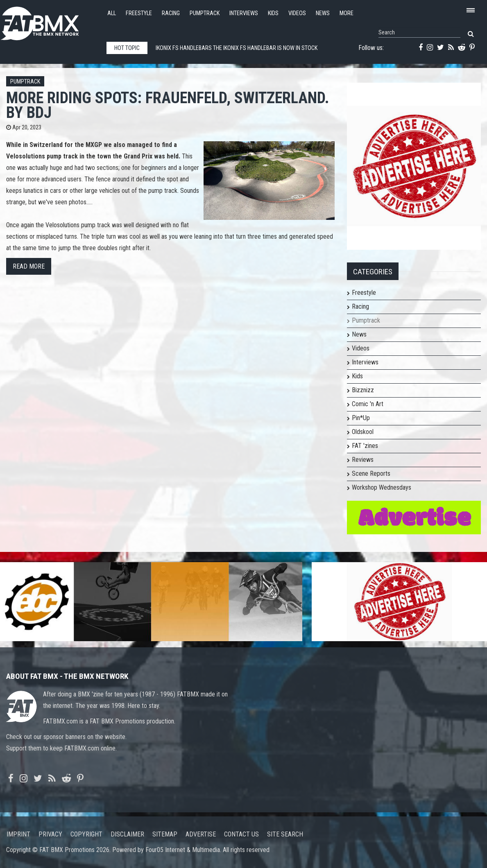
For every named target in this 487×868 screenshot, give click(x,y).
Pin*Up (361, 418)
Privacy (50, 834)
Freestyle (139, 13)
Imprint (18, 834)
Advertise (201, 834)
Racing (171, 13)
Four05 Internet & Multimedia (183, 850)
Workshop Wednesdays (382, 487)
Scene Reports (371, 474)
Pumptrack (205, 13)
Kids (273, 13)
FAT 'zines (365, 446)
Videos (297, 13)
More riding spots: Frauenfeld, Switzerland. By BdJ (168, 105)
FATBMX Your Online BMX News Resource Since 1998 (49, 21)
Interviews (244, 13)
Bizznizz (363, 390)
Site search (285, 834)
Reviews (363, 460)
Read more (29, 266)
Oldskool (363, 432)
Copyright (86, 834)
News (323, 13)
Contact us (241, 834)
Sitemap (165, 834)
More (347, 13)
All (112, 13)
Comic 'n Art (368, 404)
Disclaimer (127, 834)
